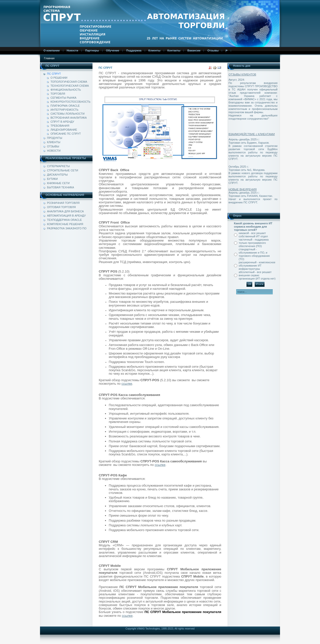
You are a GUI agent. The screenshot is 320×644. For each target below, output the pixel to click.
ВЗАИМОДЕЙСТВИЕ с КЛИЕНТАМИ (252, 134)
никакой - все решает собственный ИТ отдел (253, 235)
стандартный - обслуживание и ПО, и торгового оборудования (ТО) (254, 254)
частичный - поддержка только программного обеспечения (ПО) (254, 243)
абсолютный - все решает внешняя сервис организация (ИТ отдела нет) (257, 275)
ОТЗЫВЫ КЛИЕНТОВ (242, 74)
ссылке (127, 384)
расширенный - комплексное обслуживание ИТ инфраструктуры (257, 266)
